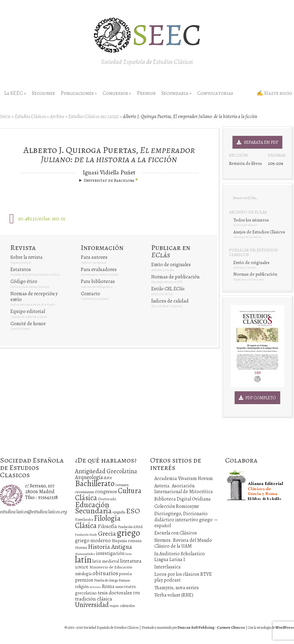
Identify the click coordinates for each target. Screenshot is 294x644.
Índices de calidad (170, 301)
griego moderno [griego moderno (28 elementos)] (93, 540)
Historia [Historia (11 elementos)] (81, 548)
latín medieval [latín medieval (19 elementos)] (106, 561)
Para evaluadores (99, 270)
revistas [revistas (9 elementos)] (95, 587)
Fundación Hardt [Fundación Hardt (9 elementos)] (86, 535)
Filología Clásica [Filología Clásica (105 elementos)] (98, 522)
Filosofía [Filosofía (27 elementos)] (107, 526)
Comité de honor (28, 324)
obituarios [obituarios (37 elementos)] (105, 573)
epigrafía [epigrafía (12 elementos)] (119, 512)
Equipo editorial (28, 311)
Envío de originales (171, 265)
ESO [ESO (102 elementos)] (133, 511)
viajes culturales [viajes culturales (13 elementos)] (122, 606)
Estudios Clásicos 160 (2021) (94, 117)
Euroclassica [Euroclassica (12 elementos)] (84, 519)
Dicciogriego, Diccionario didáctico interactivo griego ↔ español (186, 519)
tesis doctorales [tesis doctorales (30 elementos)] (115, 593)
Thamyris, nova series (177, 588)
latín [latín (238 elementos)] (83, 560)
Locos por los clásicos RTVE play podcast (183, 577)
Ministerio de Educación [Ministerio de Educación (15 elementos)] (111, 567)
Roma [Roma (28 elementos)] (108, 586)
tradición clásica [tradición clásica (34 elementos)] (94, 599)
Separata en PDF (257, 142)
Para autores (94, 257)
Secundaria (176, 93)
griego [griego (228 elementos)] (128, 533)
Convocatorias (215, 93)
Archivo (57, 117)
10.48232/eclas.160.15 (42, 218)
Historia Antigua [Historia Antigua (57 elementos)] (110, 547)
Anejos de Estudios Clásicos (259, 232)
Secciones (43, 93)
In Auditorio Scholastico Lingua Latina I (180, 557)
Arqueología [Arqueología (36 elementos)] (89, 477)
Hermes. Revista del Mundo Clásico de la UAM (183, 543)
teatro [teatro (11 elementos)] (119, 587)
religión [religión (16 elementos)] (82, 587)
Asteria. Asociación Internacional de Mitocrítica (184, 489)
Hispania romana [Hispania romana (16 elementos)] (127, 541)
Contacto (90, 294)
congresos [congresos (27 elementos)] (106, 491)
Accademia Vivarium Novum (184, 478)
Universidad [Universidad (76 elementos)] (92, 605)
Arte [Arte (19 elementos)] (108, 478)
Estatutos (21, 270)
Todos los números (251, 220)
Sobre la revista (26, 257)
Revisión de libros (245, 163)
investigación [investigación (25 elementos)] (110, 553)
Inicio (5, 117)
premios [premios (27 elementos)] (84, 580)
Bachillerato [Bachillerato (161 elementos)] (95, 483)
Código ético (24, 281)
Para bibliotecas (98, 281)
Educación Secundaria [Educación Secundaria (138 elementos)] (93, 508)
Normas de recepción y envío (34, 297)
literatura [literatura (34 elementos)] (131, 561)
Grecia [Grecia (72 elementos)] (107, 533)
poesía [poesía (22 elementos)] (125, 573)
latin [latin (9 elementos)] (128, 554)
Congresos (117, 93)
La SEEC (15, 93)
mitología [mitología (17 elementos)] (83, 574)
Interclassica (168, 567)
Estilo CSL (168, 289)
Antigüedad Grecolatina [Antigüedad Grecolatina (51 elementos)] (106, 471)
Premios (146, 93)
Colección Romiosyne (177, 506)
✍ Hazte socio (274, 93)
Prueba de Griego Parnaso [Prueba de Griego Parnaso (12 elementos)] (112, 580)
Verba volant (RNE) (174, 595)
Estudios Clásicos (30, 117)
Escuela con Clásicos (176, 533)
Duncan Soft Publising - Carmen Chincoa (211, 627)
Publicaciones (79, 93)
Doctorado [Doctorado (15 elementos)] (107, 499)
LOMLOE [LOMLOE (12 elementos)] (82, 567)
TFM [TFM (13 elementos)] (136, 593)
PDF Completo (257, 398)
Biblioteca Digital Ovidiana (183, 499)
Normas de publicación (175, 277)
